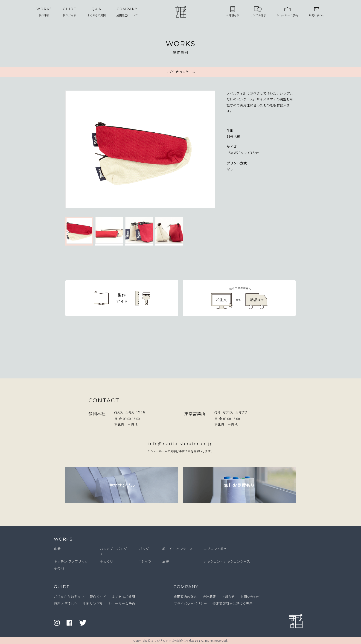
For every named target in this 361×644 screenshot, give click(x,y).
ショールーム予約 (122, 603)
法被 (165, 561)
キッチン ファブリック (71, 561)
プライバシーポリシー (190, 603)
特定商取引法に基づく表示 (233, 603)
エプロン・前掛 (215, 549)
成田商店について (127, 12)
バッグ (144, 549)
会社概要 (209, 597)
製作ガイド (70, 12)
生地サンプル (93, 603)
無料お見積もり (66, 603)
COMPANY (186, 587)
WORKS (63, 539)
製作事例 (44, 12)
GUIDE (62, 587)
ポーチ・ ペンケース (177, 549)
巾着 (57, 549)
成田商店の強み (185, 597)
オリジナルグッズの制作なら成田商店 (176, 640)
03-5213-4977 (231, 413)
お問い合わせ (250, 597)
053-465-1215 (130, 413)
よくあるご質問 (97, 12)
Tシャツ (145, 561)
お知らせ (228, 597)
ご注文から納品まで (69, 597)
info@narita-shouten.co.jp (181, 444)
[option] (140, 150)
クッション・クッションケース (227, 561)
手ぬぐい (107, 561)
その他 (59, 568)
